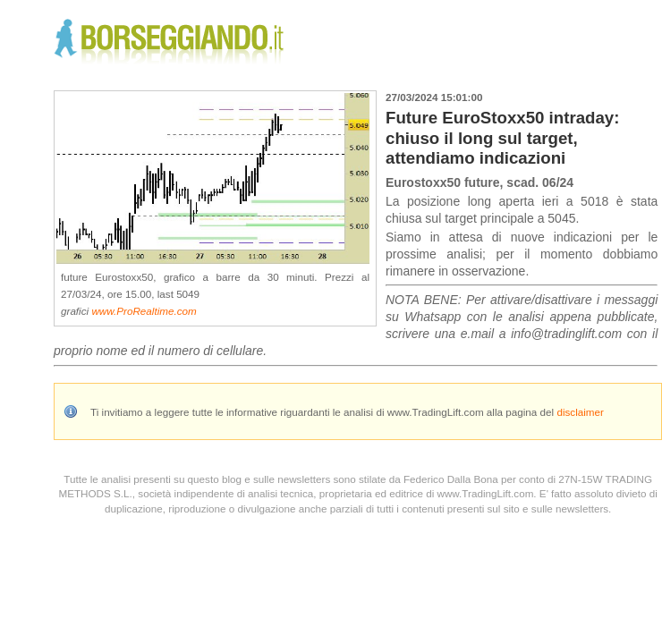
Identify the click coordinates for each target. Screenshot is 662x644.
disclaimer (580, 412)
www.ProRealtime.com (144, 311)
